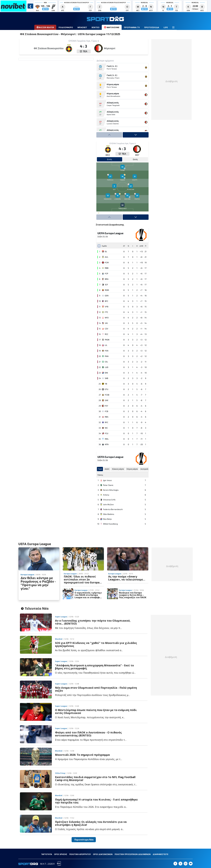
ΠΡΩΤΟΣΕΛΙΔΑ (152, 27)
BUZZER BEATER (45, 27)
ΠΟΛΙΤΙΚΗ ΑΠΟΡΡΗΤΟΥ (80, 854)
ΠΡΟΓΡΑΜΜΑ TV (132, 27)
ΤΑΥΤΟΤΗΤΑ (47, 854)
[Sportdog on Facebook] (175, 864)
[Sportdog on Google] (191, 864)
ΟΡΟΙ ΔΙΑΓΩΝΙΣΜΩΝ (103, 854)
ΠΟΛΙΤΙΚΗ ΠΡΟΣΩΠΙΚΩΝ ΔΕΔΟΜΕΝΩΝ (133, 854)
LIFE (166, 27)
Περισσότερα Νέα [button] (84, 840)
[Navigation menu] (173, 27)
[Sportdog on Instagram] (186, 864)
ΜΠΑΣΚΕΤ (82, 27)
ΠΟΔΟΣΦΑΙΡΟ (66, 27)
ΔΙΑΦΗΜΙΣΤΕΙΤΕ (160, 854)
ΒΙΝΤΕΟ (96, 27)
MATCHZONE (112, 27)
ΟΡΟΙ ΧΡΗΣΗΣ (61, 854)
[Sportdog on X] (180, 864)
